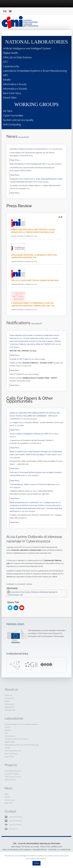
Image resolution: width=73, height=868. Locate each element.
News (7, 794)
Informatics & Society (13, 751)
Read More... (15, 160)
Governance (9, 704)
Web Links (9, 803)
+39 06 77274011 (15, 825)
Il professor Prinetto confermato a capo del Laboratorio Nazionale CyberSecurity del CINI (33, 304)
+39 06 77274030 (15, 817)
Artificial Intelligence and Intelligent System (27, 48)
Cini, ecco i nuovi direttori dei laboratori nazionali (35, 280)
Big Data (8, 730)
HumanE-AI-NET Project (19, 359)
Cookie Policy (35, 859)
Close (36, 863)
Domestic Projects (12, 774)
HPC (6, 75)
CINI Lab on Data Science (17, 57)
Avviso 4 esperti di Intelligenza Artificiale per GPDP (29, 434)
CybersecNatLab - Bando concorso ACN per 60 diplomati (32, 484)
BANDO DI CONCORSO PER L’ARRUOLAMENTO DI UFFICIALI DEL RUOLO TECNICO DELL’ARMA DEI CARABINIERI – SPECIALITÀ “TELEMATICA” (35, 416)
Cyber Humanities (13, 116)
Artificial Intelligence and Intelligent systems (21, 724)
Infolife (7, 80)
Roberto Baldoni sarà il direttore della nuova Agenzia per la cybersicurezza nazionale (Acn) (33, 231)
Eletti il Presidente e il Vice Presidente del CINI (28, 164)
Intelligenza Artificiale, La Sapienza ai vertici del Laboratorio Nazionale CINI (34, 256)
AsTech (7, 727)
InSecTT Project (16, 374)
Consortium (9, 698)
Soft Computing (12, 124)
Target (7, 701)
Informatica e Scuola (15, 84)
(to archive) (24, 137)
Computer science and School (16, 739)
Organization (9, 707)
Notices (7, 797)
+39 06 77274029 (15, 821)
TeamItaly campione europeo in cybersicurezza (28, 149)
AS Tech (8, 111)
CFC (5, 62)
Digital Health (10, 53)
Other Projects (10, 780)
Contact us (13, 829)
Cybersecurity (11, 66)
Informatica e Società (15, 89)
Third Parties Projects (13, 777)
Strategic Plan (10, 710)
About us (8, 695)
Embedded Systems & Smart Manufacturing (22, 745)
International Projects (13, 771)
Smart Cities (10, 98)
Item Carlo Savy (12, 93)
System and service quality (18, 120)
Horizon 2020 (15, 624)
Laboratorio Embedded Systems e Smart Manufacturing (35, 71)
